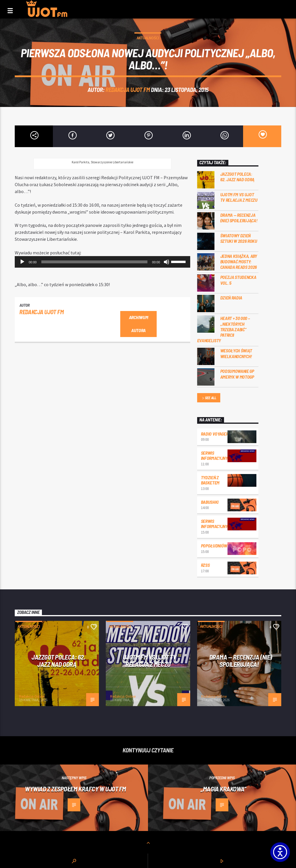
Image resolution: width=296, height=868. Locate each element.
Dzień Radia (231, 298)
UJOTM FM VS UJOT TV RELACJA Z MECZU (239, 197)
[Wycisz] (166, 262)
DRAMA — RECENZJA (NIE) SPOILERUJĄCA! (239, 218)
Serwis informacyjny (214, 455)
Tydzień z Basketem (210, 480)
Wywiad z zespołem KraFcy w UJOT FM (75, 789)
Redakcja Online (32, 696)
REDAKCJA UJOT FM (128, 89)
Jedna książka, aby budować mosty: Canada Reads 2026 (239, 261)
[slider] (94, 262)
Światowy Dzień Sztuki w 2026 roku (239, 238)
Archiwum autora (138, 324)
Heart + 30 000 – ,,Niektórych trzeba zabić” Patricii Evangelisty (224, 329)
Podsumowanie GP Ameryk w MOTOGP (237, 374)
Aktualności (148, 38)
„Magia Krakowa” (223, 789)
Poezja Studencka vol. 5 (238, 280)
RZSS (205, 565)
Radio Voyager (215, 434)
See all (209, 398)
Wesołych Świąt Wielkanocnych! (236, 353)
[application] (102, 262)
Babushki (210, 502)
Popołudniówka (217, 546)
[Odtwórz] (22, 262)
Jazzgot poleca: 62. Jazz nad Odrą (237, 177)
